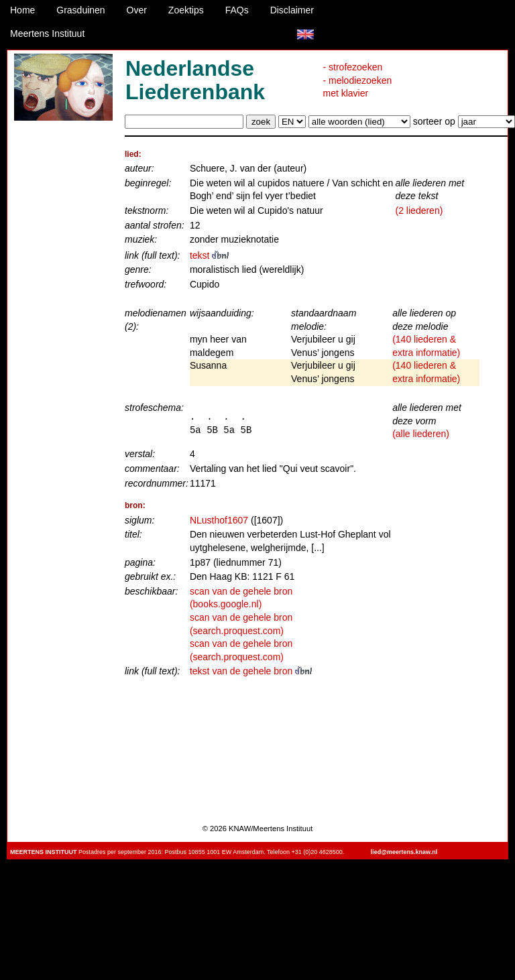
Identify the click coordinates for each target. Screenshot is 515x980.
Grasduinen (80, 10)
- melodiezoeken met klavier (358, 87)
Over (137, 10)
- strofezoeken (353, 67)
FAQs (237, 10)
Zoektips (186, 10)
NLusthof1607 (219, 520)
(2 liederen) (419, 210)
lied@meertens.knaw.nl (404, 852)
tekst (209, 255)
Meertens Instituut (47, 34)
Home (22, 10)
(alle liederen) (421, 434)
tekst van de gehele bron (251, 671)
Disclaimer (292, 10)
